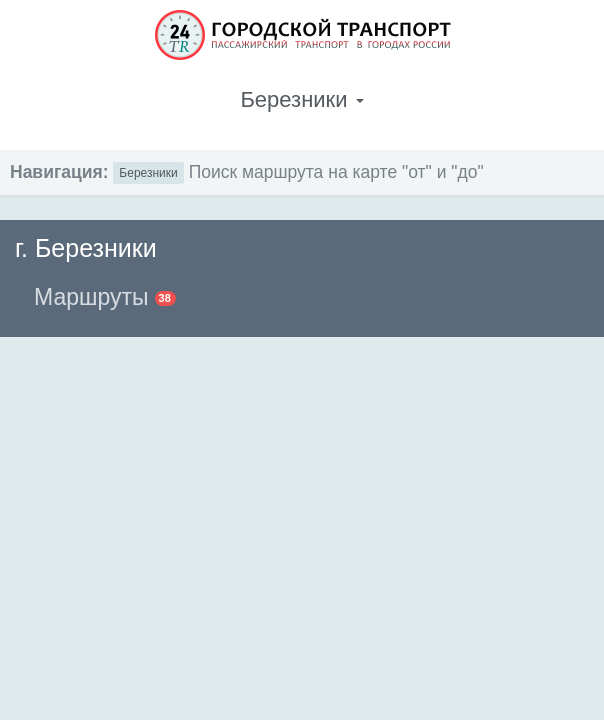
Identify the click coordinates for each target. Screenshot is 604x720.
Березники (148, 173)
